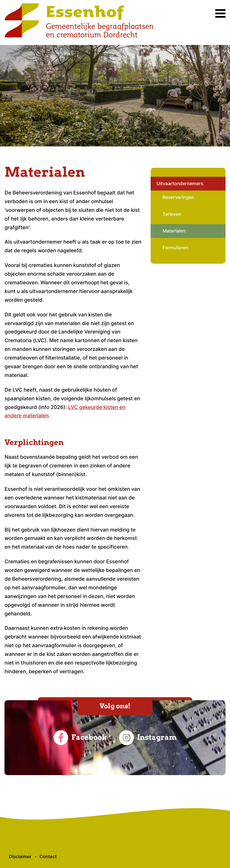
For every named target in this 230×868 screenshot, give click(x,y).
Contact (48, 856)
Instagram (148, 738)
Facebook (80, 738)
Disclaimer (20, 856)
